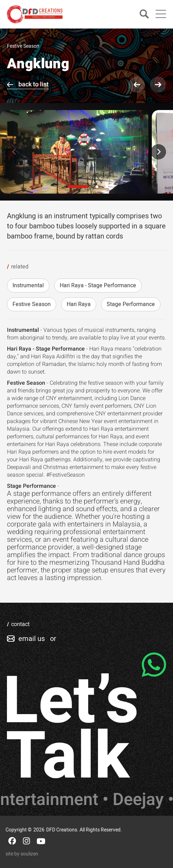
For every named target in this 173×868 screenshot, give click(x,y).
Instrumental (28, 286)
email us (32, 639)
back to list (34, 84)
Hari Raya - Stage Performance (98, 286)
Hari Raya (79, 304)
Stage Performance (131, 304)
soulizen (29, 854)
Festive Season (32, 304)
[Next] (158, 152)
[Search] (144, 14)
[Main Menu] (161, 14)
